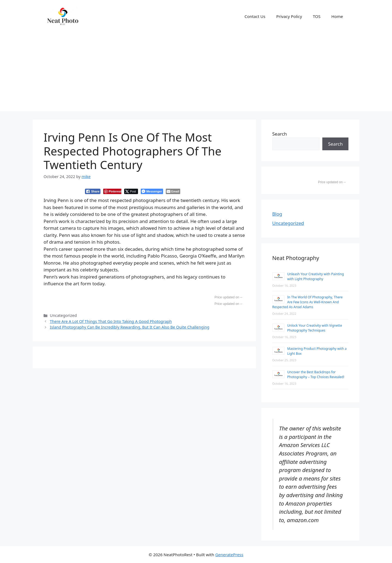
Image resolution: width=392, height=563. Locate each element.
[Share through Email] (173, 191)
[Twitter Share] (131, 191)
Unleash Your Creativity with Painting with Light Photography (316, 276)
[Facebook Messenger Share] (152, 191)
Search (280, 134)
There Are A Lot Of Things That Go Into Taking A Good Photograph (111, 321)
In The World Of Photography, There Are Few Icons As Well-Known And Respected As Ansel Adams (307, 302)
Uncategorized (288, 223)
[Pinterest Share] (112, 191)
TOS (317, 16)
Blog (277, 214)
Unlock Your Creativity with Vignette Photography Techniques (315, 328)
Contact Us (255, 16)
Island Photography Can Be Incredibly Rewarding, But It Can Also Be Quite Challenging (130, 327)
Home (337, 16)
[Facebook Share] (93, 191)
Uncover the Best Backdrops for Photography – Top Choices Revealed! (316, 374)
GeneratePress (229, 555)
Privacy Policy (289, 16)
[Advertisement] (196, 73)
